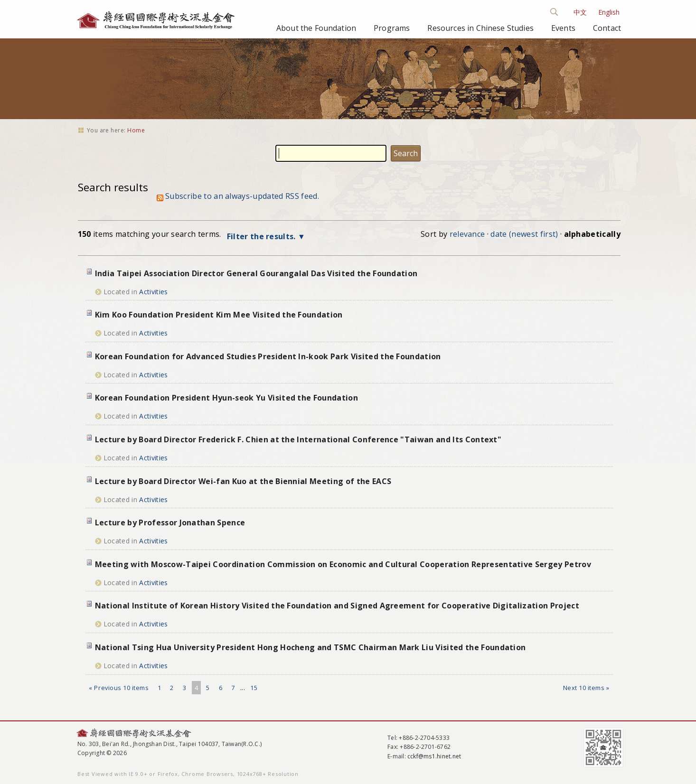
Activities (153, 292)
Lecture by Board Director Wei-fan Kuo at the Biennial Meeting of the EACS (243, 481)
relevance (467, 234)
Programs (392, 28)
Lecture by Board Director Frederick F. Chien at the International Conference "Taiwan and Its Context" (298, 439)
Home (136, 130)
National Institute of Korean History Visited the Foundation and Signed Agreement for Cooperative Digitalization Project (337, 606)
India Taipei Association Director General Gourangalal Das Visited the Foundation (256, 273)
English (609, 12)
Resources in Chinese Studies (480, 28)
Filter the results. (262, 236)
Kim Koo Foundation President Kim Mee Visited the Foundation (219, 315)
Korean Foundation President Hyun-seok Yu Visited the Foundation (226, 398)
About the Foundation (316, 28)
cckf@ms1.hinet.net (434, 756)
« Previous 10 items (119, 688)
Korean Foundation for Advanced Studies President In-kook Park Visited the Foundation (268, 356)
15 (254, 688)
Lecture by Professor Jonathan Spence (170, 523)
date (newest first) (524, 234)
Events (563, 28)
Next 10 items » (586, 688)
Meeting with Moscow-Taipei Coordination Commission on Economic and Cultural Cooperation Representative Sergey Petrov (343, 564)
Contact (607, 28)
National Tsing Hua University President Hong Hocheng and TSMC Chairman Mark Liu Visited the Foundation (310, 647)
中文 (580, 12)
